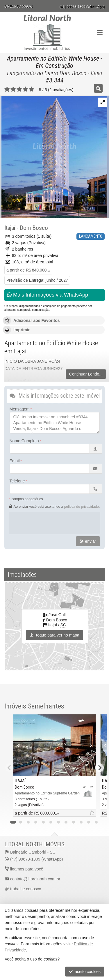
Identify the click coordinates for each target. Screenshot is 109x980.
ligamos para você (27, 869)
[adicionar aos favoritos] (92, 813)
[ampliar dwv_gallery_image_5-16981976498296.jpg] (54, 157)
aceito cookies (85, 972)
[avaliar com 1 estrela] (7, 89)
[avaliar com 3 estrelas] (19, 89)
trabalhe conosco (26, 889)
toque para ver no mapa (54, 635)
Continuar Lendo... (86, 374)
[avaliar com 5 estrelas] (32, 89)
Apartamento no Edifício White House (53, 58)
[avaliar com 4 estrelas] (25, 89)
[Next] (99, 768)
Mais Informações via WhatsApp (48, 295)
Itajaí (10, 228)
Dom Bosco (34, 228)
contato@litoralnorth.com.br (35, 879)
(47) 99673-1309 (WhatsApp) (82, 7)
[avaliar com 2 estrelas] (13, 89)
